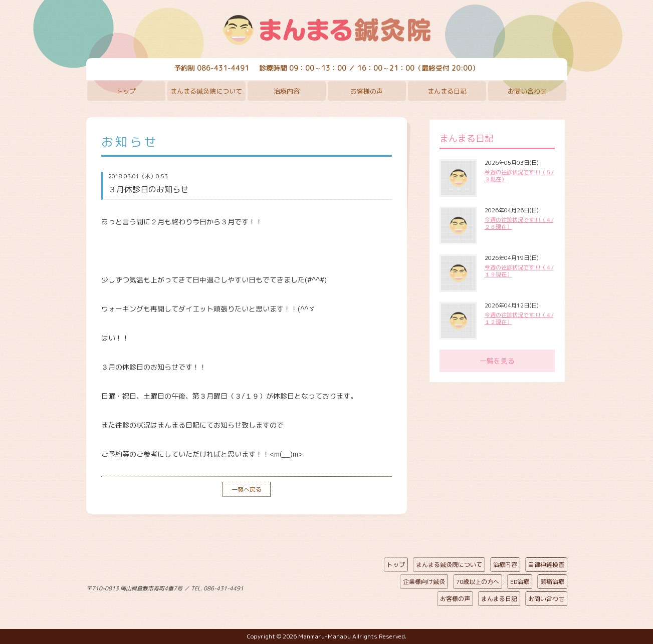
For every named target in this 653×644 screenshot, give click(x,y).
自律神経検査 (546, 565)
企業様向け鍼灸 (424, 582)
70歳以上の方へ (478, 582)
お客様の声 (367, 91)
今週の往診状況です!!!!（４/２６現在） (519, 223)
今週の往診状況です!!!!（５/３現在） (519, 176)
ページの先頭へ (319, 586)
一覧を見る (497, 361)
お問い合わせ (527, 91)
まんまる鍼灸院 (327, 30)
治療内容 (287, 91)
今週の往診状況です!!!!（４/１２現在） (519, 318)
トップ (126, 91)
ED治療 (520, 582)
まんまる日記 (447, 91)
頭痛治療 (552, 582)
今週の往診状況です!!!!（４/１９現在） (519, 271)
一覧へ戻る (247, 490)
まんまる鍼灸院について (206, 91)
